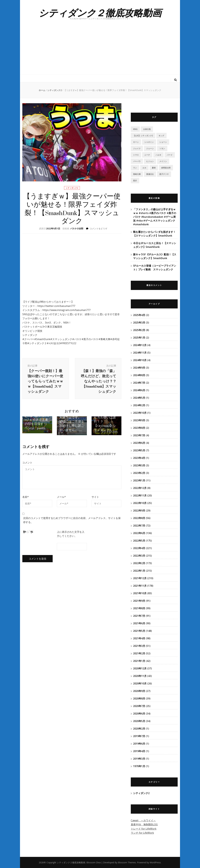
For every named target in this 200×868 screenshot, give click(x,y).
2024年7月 (139, 383)
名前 (26, 504)
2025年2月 (139, 330)
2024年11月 (140, 353)
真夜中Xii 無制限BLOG (144, 824)
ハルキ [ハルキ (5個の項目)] (158, 155)
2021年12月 (140, 578)
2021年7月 (139, 616)
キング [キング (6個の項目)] (161, 136)
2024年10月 (140, 360)
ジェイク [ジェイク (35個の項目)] (137, 148)
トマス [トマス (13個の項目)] (136, 155)
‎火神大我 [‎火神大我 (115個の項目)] (147, 129)
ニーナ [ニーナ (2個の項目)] (147, 155)
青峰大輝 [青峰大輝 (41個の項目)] (137, 174)
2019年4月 (139, 751)
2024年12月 (140, 345)
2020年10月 (140, 683)
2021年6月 (139, 623)
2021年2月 (139, 653)
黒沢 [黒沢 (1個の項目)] (135, 181)
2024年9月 (139, 368)
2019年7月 (139, 736)
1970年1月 (139, 766)
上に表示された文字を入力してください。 (71, 541)
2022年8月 (139, 518)
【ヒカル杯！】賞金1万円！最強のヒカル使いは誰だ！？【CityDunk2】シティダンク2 (106, 428)
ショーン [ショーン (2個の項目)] (163, 142)
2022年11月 (140, 495)
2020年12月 (140, 668)
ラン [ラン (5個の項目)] (135, 168)
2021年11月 (140, 586)
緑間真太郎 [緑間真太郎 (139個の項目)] (166, 168)
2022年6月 (139, 533)
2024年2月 (139, 405)
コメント (27, 470)
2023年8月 (139, 428)
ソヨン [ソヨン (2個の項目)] (162, 148)
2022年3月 (139, 556)
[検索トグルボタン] (175, 80)
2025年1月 (139, 338)
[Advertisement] (100, 51)
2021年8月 (139, 608)
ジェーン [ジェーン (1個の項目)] (150, 148)
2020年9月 (139, 691)
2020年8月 (139, 699)
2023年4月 (139, 458)
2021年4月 (139, 638)
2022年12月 (140, 488)
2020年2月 (139, 729)
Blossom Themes (127, 862)
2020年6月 (139, 714)
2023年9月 (139, 420)
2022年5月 (139, 541)
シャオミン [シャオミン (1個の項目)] (149, 142)
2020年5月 (139, 721)
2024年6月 (139, 390)
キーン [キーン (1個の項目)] (136, 142)
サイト (95, 504)
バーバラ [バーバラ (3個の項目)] (137, 161)
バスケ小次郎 (77, 228)
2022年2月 (139, 563)
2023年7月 (139, 435)
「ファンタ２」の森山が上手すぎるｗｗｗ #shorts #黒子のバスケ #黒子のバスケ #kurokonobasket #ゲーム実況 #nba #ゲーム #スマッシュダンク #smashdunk (155, 217)
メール (61, 504)
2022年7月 (139, 526)
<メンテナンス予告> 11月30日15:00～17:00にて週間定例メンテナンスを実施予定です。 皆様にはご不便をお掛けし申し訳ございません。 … (72, 424)
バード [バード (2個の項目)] (170, 155)
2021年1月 (139, 661)
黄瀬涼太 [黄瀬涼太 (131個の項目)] (150, 174)
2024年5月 (139, 398)
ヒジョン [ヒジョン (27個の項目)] (150, 161)
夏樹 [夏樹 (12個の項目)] (154, 168)
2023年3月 (139, 465)
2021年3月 (139, 646)
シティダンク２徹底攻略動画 (100, 12)
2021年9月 (139, 601)
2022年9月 (139, 511)
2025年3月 (139, 323)
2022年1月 (139, 571)
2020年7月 (139, 706)
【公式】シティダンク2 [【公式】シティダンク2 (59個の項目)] (143, 136)
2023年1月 (139, 480)
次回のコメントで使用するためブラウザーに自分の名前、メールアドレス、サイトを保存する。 (72, 528)
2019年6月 (139, 744)
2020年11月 (140, 676)
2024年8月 (139, 375)
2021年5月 (139, 631)
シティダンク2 (72, 188)
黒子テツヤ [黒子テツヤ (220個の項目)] (164, 174)
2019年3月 (139, 759)
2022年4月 (139, 548)
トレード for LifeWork (144, 829)
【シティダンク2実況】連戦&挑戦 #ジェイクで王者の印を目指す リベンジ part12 (37, 428)
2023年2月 (139, 473)
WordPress (155, 862)
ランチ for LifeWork (142, 833)
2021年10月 (140, 593)
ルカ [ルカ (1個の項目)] (144, 168)
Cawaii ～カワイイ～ (143, 820)
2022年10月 (140, 503)
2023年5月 (139, 450)
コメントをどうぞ (98, 228)
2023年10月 (140, 413)
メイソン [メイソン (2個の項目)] (163, 161)
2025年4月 (139, 315)
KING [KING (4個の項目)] (135, 129)
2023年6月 (139, 443)
